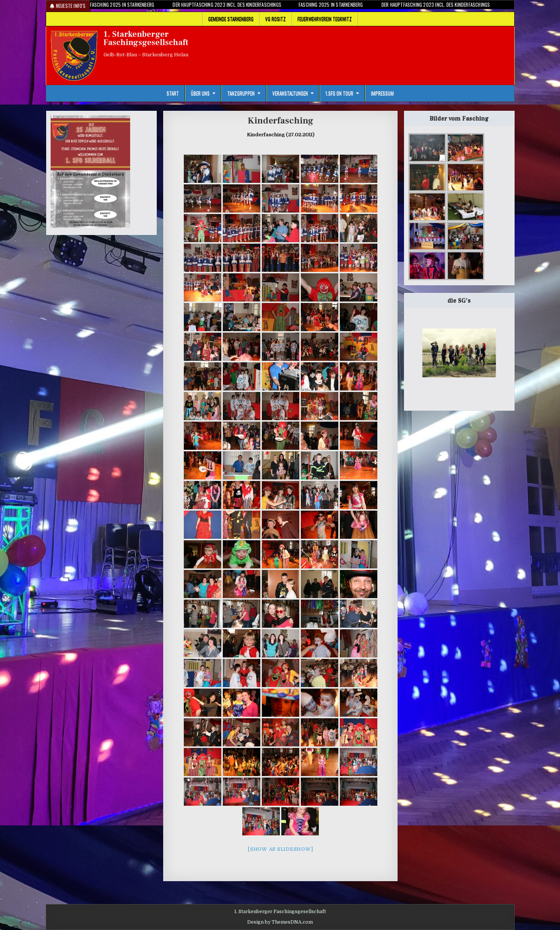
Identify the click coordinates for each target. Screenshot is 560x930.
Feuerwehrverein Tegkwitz (325, 19)
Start (173, 93)
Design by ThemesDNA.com (280, 922)
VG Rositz (275, 19)
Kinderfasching (281, 121)
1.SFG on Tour (339, 93)
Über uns (200, 93)
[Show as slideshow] (280, 849)
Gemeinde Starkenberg (231, 19)
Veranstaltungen (290, 93)
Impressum (382, 93)
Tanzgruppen (241, 93)
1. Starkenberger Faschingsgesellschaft (146, 38)
